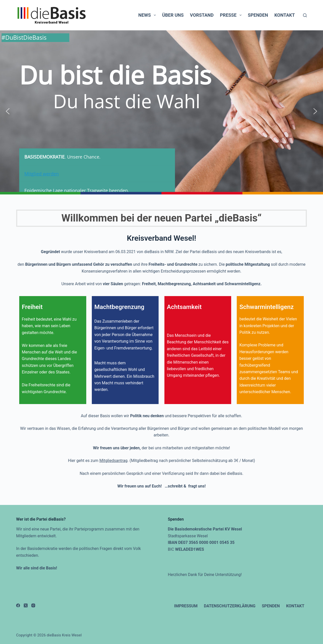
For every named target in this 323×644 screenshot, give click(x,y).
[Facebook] (18, 605)
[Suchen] (305, 15)
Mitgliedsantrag (113, 461)
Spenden (258, 15)
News (148, 15)
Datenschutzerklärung (230, 606)
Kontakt (285, 15)
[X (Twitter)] (26, 605)
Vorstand (202, 15)
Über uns (173, 15)
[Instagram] (33, 605)
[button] (8, 111)
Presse (232, 15)
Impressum (186, 606)
